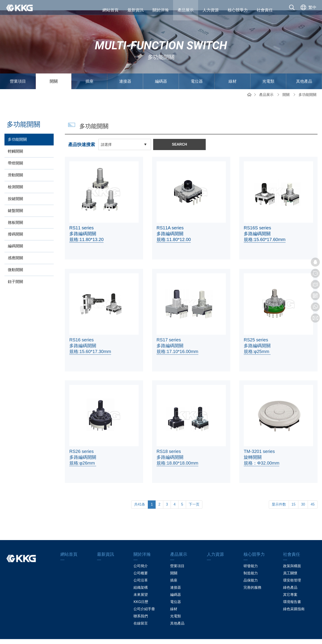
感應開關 (15, 248)
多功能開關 (307, 84)
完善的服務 (252, 577)
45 (313, 494)
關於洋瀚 (161, 10)
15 (294, 494)
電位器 (197, 71)
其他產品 (304, 71)
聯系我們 (141, 606)
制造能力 (251, 563)
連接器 (125, 71)
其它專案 (290, 584)
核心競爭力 (238, 10)
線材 (233, 71)
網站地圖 (93, 636)
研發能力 (251, 556)
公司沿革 (141, 570)
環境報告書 (292, 591)
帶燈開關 (15, 153)
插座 (89, 71)
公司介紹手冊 (144, 599)
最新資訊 (136, 10)
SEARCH (180, 134)
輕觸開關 (15, 141)
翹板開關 (15, 212)
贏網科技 (229, 636)
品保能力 (251, 570)
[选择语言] (308, 10)
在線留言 (141, 613)
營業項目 (18, 71)
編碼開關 (15, 236)
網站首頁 (110, 10)
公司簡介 (141, 556)
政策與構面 (292, 556)
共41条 (140, 494)
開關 (54, 71)
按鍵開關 (15, 188)
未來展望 (141, 584)
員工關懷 (290, 563)
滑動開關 (15, 165)
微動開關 (15, 260)
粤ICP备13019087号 (192, 636)
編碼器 (161, 71)
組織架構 (141, 577)
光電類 (268, 71)
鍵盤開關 (15, 200)
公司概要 (141, 563)
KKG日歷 (141, 591)
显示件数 (279, 494)
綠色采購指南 (294, 599)
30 (303, 494)
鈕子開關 (15, 271)
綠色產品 (290, 577)
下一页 (194, 494)
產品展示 (186, 10)
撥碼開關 (15, 224)
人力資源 (211, 10)
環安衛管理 (292, 570)
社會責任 (265, 10)
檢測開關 (15, 177)
